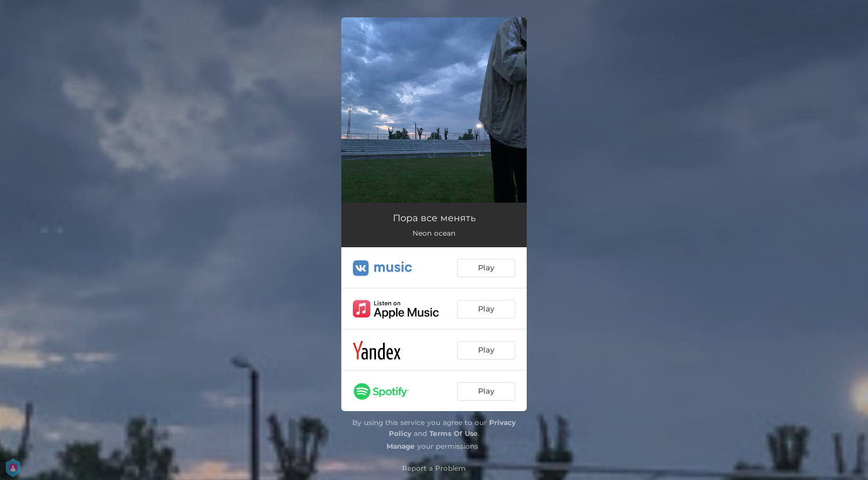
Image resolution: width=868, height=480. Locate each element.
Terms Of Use (454, 433)
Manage (401, 446)
